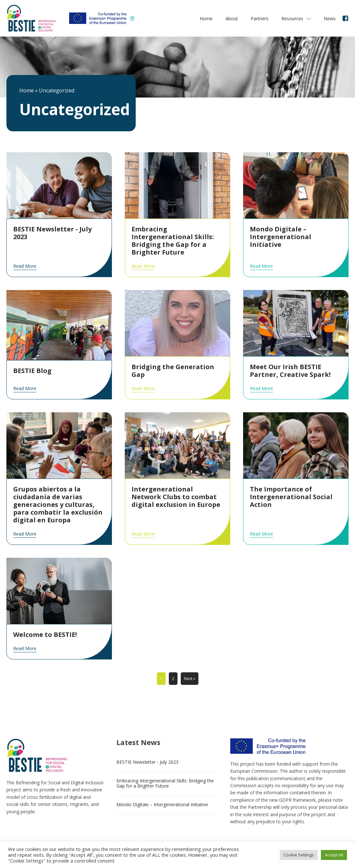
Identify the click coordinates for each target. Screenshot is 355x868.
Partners (260, 19)
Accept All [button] (334, 855)
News (330, 19)
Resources (296, 19)
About (232, 19)
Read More (25, 266)
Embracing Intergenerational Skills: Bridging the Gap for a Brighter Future (165, 783)
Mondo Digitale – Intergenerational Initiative (162, 804)
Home (206, 19)
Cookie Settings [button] (299, 855)
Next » (190, 679)
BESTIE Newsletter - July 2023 (147, 762)
